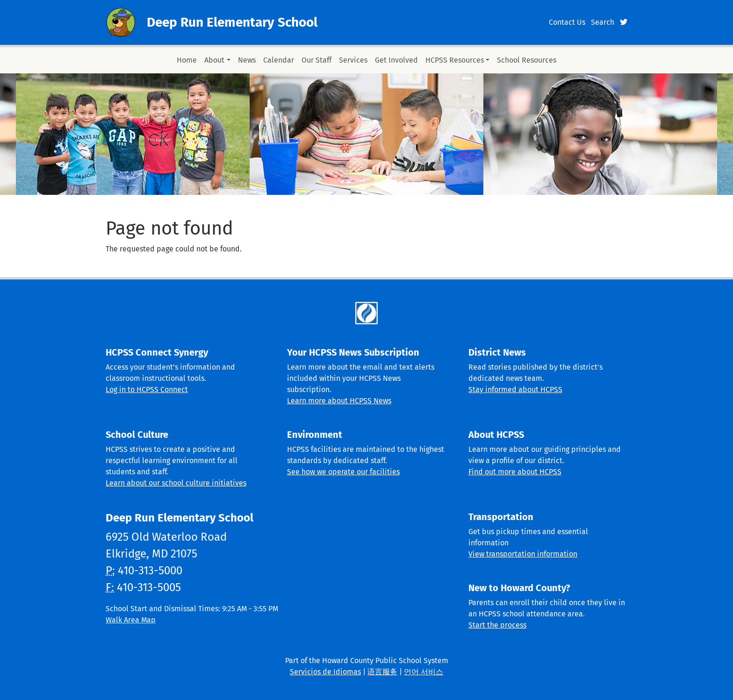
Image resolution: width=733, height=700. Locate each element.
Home (187, 60)
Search (603, 22)
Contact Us (567, 22)
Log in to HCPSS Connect (147, 389)
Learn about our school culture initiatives (176, 483)
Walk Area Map (131, 620)
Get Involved (396, 60)
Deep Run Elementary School (232, 22)
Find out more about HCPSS (515, 472)
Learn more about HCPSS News (339, 401)
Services (353, 60)
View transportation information (523, 554)
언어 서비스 (424, 672)
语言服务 (382, 672)
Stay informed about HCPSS (515, 389)
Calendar (279, 60)
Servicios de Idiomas (325, 672)
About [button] (214, 60)
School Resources (527, 60)
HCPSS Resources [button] (455, 60)
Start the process (497, 625)
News (247, 60)
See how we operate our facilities (343, 472)
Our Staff (316, 60)
